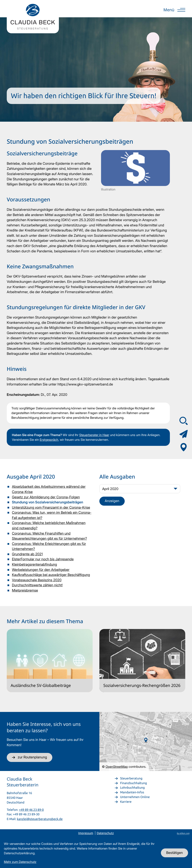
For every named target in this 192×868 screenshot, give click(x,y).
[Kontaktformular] (184, 434)
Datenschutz (105, 833)
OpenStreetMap (117, 767)
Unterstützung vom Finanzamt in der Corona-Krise (51, 508)
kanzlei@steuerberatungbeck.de (40, 819)
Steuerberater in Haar (94, 435)
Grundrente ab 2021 (27, 554)
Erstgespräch (49, 440)
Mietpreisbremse (25, 590)
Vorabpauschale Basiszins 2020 (37, 580)
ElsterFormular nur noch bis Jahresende (43, 559)
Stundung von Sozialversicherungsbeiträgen (47, 502)
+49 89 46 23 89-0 (31, 810)
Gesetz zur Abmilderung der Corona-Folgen (46, 497)
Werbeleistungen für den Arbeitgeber (41, 570)
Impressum (86, 833)
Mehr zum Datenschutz (20, 862)
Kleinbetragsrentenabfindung (34, 565)
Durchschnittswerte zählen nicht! (37, 585)
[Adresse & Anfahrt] (184, 447)
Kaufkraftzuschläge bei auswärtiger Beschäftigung (51, 575)
